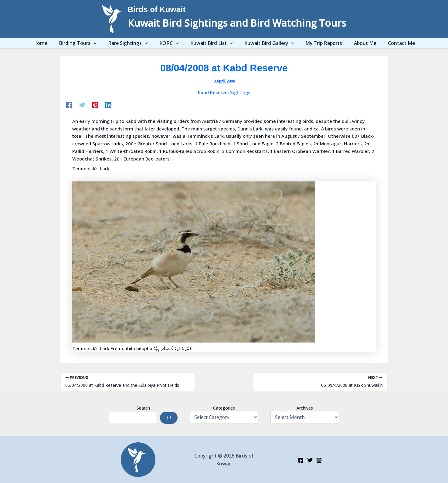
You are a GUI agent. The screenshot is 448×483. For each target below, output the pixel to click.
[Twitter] (82, 105)
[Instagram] (319, 460)
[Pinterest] (95, 105)
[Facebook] (69, 105)
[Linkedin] (108, 105)
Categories (224, 408)
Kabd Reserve (213, 92)
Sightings (240, 92)
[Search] (169, 418)
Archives (305, 408)
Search (143, 408)
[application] (101, 43)
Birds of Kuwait (157, 9)
